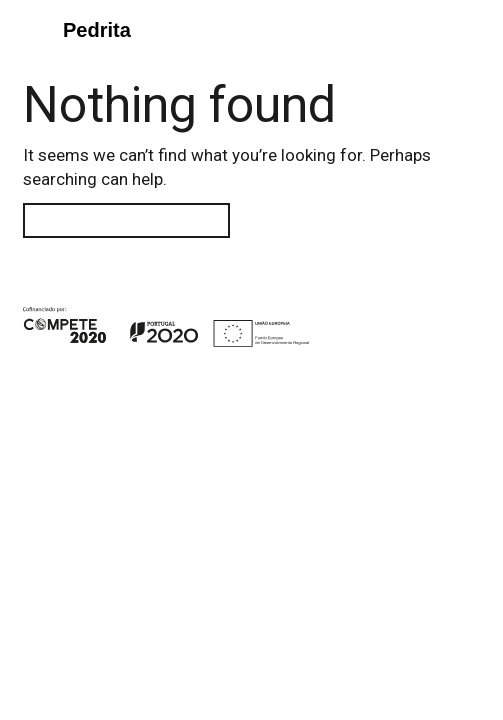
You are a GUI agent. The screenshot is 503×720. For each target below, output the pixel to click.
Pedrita (97, 30)
